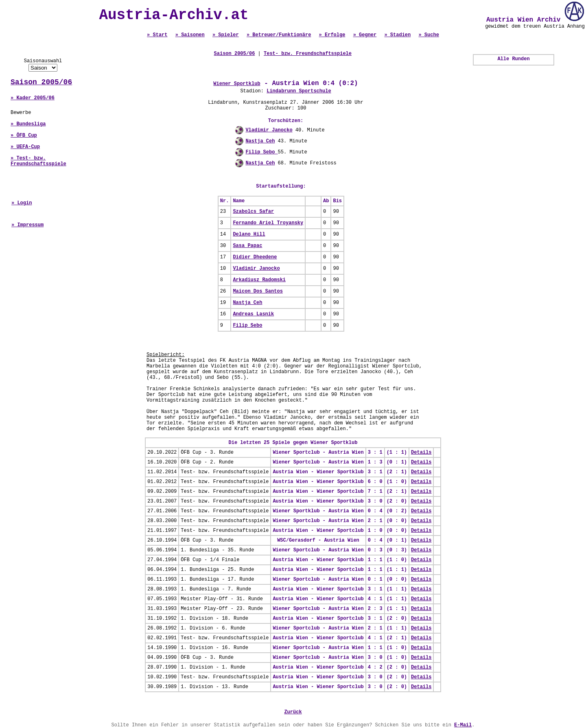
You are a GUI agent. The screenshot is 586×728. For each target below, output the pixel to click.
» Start (157, 35)
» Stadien (397, 35)
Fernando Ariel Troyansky (268, 223)
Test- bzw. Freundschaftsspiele (308, 54)
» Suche (429, 35)
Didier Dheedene (255, 257)
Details (421, 453)
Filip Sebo (261, 152)
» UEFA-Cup (25, 147)
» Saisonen (190, 35)
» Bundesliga (28, 124)
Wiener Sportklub (237, 84)
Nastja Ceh (260, 141)
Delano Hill (249, 234)
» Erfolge (332, 35)
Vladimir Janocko (269, 130)
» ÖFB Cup (24, 136)
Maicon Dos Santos (258, 291)
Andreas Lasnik (253, 314)
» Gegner (365, 35)
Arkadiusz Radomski (259, 280)
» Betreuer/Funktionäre (279, 35)
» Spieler (226, 35)
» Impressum (27, 225)
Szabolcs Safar (253, 212)
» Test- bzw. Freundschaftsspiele (38, 161)
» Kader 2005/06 (33, 98)
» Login (22, 203)
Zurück (293, 712)
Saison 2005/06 (41, 82)
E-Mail (463, 725)
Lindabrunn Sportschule (299, 91)
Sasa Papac (247, 246)
